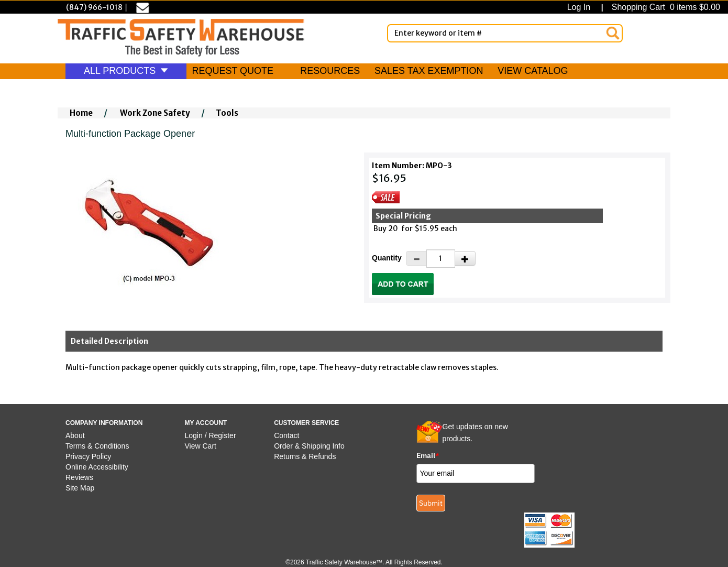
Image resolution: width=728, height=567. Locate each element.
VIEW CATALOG (533, 71)
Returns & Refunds (305, 456)
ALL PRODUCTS (126, 71)
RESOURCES (330, 71)
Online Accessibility (97, 467)
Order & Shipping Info (309, 446)
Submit (431, 503)
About (75, 435)
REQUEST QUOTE (233, 71)
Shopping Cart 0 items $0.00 (665, 7)
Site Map (80, 488)
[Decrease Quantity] (416, 258)
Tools (227, 113)
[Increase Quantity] (465, 258)
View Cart (201, 446)
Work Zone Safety (155, 113)
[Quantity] (441, 259)
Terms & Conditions (97, 446)
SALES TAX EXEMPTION (429, 71)
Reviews (79, 477)
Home (81, 113)
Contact (286, 435)
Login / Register (211, 435)
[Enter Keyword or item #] (505, 33)
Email (428, 455)
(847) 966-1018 (94, 7)
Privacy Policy (88, 456)
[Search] (613, 33)
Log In (581, 7)
